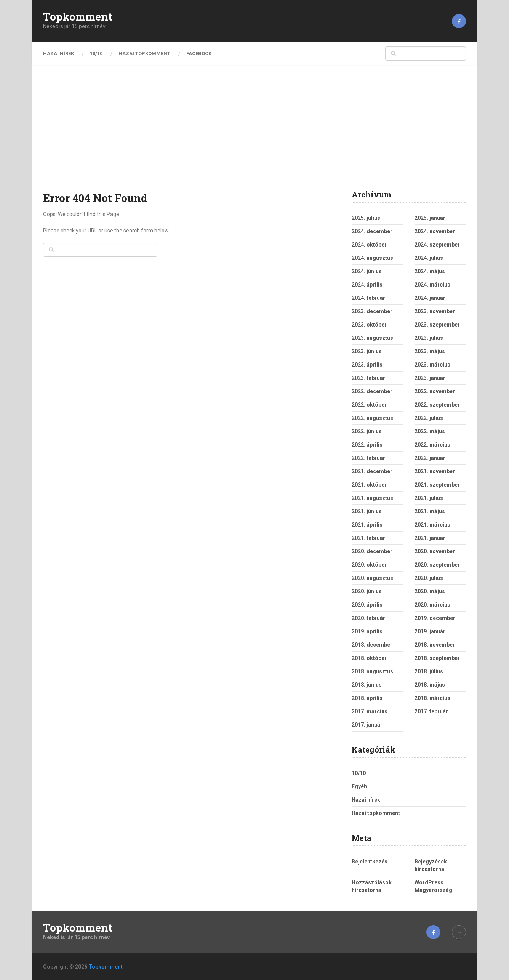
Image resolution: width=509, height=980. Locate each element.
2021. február (368, 538)
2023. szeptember (437, 325)
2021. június (367, 511)
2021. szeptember (437, 485)
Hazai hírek (58, 54)
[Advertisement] (254, 133)
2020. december (372, 551)
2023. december (372, 311)
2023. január (430, 378)
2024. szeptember (437, 245)
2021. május (430, 511)
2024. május (430, 271)
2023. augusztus (372, 338)
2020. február (368, 618)
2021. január (430, 538)
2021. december (372, 471)
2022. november (435, 391)
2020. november (435, 551)
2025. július (366, 218)
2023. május (430, 351)
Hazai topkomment (144, 54)
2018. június (367, 685)
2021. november (435, 471)
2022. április (367, 445)
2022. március (432, 445)
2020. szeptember (437, 565)
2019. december (435, 618)
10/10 (96, 54)
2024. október (369, 245)
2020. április (367, 605)
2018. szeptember (437, 658)
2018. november (435, 645)
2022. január (430, 458)
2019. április (367, 631)
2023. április (367, 365)
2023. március (432, 365)
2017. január (367, 725)
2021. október (369, 485)
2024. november (435, 231)
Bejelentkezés (370, 862)
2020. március (432, 605)
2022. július (429, 418)
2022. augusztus (372, 418)
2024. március (432, 285)
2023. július (429, 338)
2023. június (367, 351)
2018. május (430, 685)
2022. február (368, 458)
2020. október (369, 565)
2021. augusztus (372, 498)
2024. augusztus (372, 258)
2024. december (372, 231)
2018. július (429, 671)
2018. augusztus (372, 671)
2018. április (367, 698)
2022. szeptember (437, 405)
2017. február (431, 711)
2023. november (435, 311)
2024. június (367, 271)
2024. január (430, 298)
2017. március (370, 711)
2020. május (430, 591)
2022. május (430, 431)
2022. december (372, 391)
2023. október (369, 325)
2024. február (368, 298)
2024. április (367, 285)
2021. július (429, 498)
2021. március (432, 525)
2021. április (367, 525)
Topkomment (78, 17)
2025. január (430, 218)
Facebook (199, 54)
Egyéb (359, 786)
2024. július (429, 258)
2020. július (429, 578)
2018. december (372, 645)
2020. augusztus (372, 578)
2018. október (369, 658)
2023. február (368, 378)
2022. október (369, 405)
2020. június (367, 591)
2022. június (367, 431)
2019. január (430, 631)
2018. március (432, 698)
